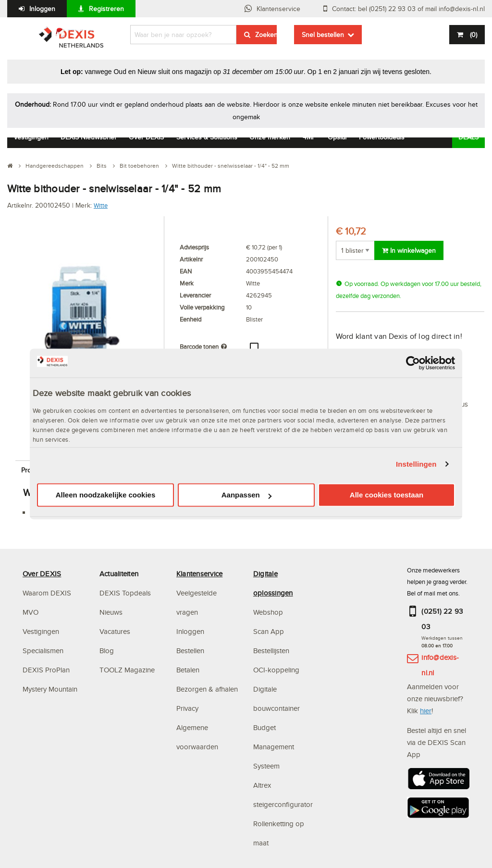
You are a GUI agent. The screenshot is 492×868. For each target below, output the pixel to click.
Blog (107, 651)
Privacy (187, 708)
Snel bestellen (323, 35)
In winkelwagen (409, 250)
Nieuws (111, 612)
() (473, 35)
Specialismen (43, 651)
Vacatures (115, 631)
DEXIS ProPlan (46, 670)
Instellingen (416, 464)
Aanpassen (246, 495)
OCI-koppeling (276, 670)
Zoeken (266, 35)
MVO (31, 612)
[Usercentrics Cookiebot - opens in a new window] (413, 363)
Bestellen (190, 651)
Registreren (106, 9)
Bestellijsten (271, 651)
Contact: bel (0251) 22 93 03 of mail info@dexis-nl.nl (408, 9)
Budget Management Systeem (274, 747)
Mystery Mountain (50, 689)
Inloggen (42, 9)
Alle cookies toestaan (387, 495)
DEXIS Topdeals (125, 593)
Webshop (268, 612)
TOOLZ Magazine (127, 670)
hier (426, 711)
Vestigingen (41, 631)
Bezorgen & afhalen (207, 689)
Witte (101, 205)
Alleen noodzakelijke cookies (106, 495)
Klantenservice (278, 9)
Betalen (188, 670)
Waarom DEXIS (47, 593)
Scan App (269, 631)
